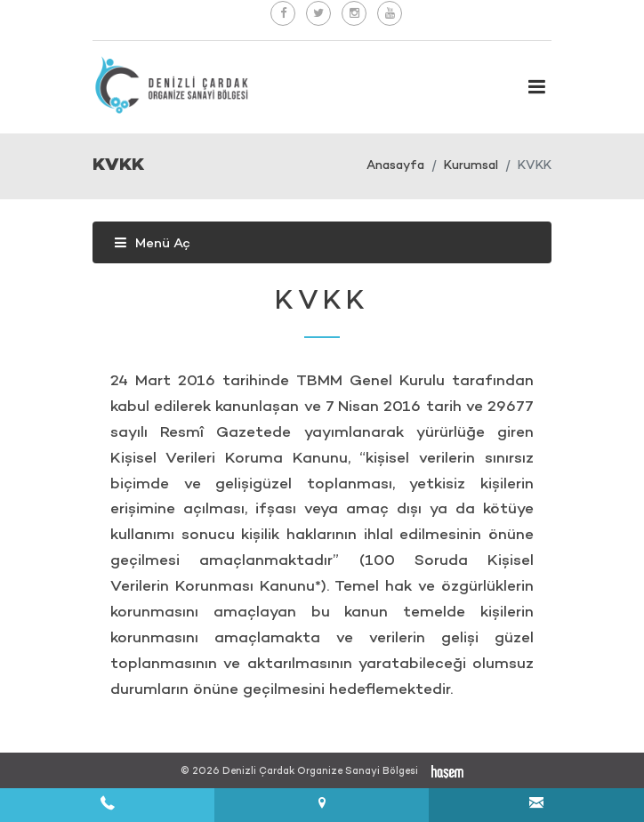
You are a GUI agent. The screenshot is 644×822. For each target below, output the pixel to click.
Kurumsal (471, 166)
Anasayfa (395, 166)
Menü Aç (152, 244)
